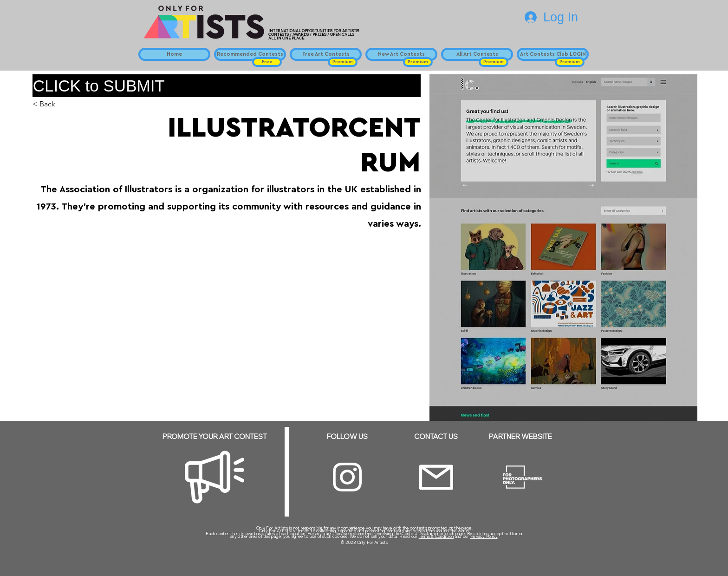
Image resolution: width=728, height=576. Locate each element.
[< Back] (51, 104)
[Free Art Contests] (326, 54)
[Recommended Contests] (250, 54)
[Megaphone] (214, 477)
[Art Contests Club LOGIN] (553, 54)
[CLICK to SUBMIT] (227, 86)
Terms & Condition (436, 536)
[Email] (436, 477)
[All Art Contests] (477, 54)
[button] (267, 62)
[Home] (174, 54)
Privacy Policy (484, 536)
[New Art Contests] (401, 54)
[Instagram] (347, 477)
